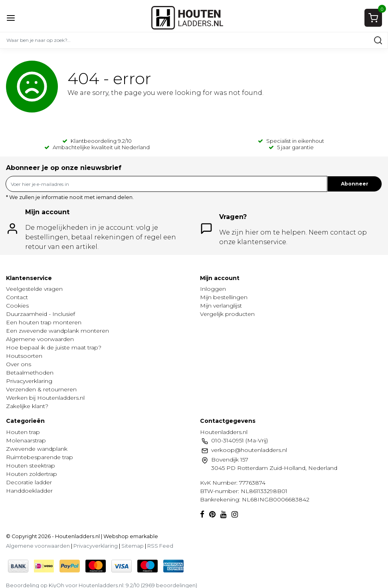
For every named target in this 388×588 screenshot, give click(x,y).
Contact (17, 297)
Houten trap (23, 432)
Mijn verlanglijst (221, 306)
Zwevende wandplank (37, 449)
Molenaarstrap (26, 440)
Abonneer (355, 184)
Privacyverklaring (29, 381)
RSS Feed (160, 546)
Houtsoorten (24, 356)
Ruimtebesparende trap (40, 457)
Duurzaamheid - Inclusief (41, 314)
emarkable (143, 536)
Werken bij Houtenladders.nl (45, 398)
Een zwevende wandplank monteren (57, 331)
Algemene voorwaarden (40, 339)
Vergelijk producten (227, 314)
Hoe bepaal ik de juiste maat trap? (54, 347)
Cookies (17, 306)
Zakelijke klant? (27, 406)
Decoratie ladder (29, 482)
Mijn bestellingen (224, 297)
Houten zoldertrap (32, 474)
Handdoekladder (29, 491)
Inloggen (213, 289)
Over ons (19, 364)
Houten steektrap (31, 466)
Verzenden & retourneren (41, 389)
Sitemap (133, 546)
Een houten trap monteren (44, 322)
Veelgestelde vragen (34, 289)
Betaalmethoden (30, 373)
